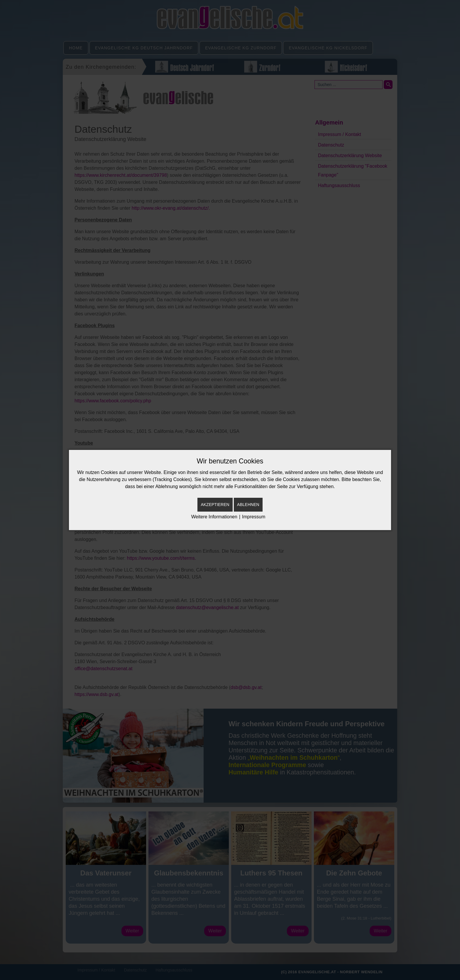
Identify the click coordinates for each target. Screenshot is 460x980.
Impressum (254, 517)
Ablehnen (248, 505)
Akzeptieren (215, 505)
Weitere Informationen (214, 517)
